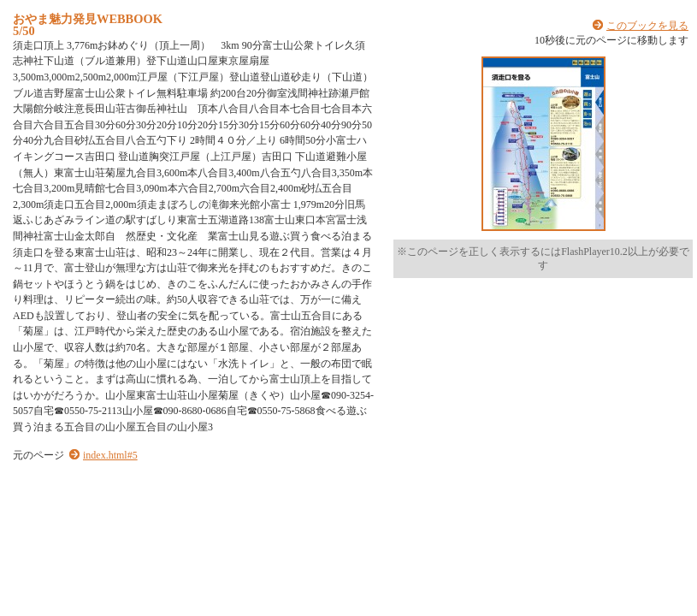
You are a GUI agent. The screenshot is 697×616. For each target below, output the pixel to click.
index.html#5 (110, 455)
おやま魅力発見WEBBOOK (88, 19)
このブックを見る (647, 26)
